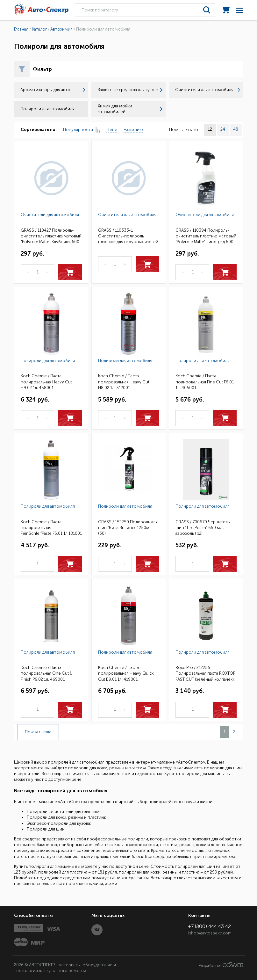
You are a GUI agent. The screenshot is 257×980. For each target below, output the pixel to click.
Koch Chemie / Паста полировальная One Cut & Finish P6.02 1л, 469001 (47, 673)
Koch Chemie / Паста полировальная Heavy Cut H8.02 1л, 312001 (124, 381)
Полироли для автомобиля (48, 361)
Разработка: (221, 965)
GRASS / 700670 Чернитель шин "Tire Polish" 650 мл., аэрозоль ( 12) (203, 527)
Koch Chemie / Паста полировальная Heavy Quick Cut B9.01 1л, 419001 (126, 673)
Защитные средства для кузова (130, 90)
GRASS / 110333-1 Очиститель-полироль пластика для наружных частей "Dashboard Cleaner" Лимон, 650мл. (128, 236)
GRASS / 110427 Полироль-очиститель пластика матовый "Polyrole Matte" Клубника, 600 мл (51, 236)
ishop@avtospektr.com (210, 933)
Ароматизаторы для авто (53, 90)
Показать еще (38, 732)
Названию (133, 130)
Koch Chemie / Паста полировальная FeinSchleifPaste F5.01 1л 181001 (51, 527)
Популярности (82, 130)
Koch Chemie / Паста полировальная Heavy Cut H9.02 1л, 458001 (46, 381)
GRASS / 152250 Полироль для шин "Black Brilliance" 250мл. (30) (128, 527)
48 (236, 129)
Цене (112, 130)
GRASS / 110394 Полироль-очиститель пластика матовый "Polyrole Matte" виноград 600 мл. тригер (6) (206, 236)
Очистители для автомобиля (207, 90)
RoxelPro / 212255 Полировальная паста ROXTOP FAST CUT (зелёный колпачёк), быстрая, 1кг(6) (205, 673)
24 (223, 129)
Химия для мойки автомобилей (130, 109)
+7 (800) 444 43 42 (210, 926)
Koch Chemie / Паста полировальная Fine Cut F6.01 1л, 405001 (205, 381)
